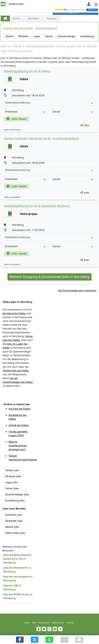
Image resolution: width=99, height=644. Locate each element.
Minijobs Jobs (13, 476)
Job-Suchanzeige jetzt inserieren (77, 290)
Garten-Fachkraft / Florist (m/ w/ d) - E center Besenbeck (42, 138)
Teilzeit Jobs (12, 470)
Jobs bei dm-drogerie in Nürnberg (18, 579)
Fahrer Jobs (12, 488)
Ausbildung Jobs (15, 500)
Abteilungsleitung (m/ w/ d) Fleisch (27, 71)
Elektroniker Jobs (15, 533)
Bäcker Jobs (12, 527)
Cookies (70, 623)
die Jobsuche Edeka (14, 313)
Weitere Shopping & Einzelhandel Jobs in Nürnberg (49, 277)
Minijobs (24, 36)
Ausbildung (87, 36)
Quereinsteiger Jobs (17, 494)
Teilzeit (10, 36)
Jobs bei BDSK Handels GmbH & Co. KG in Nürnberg (17, 559)
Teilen (87, 125)
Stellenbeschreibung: (49, 103)
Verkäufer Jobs (14, 521)
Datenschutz (58, 623)
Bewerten (92, 9)
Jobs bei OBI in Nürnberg (12, 587)
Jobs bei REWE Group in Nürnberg (18, 596)
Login (27, 623)
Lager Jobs (12, 482)
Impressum (44, 623)
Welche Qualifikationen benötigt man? (18, 446)
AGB (34, 623)
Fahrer (49, 36)
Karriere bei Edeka (20, 409)
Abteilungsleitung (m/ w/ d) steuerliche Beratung (37, 206)
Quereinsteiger (67, 36)
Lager (37, 36)
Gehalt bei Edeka (19, 425)
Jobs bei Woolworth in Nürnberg (17, 570)
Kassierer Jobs (14, 515)
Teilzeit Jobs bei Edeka (16, 371)
